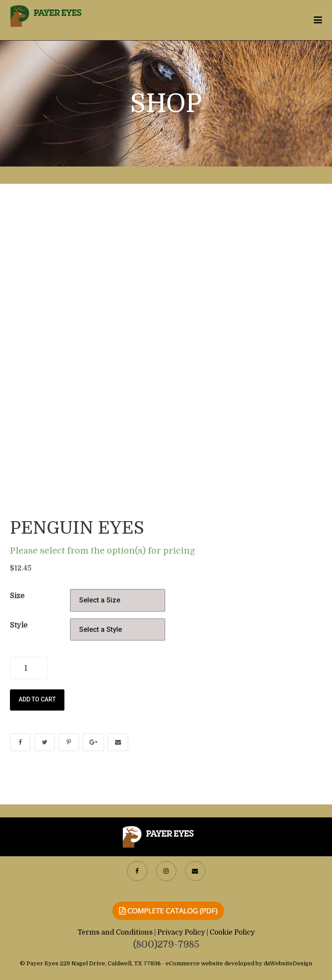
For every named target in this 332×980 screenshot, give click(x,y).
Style (19, 625)
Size (17, 596)
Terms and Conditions (116, 932)
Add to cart (37, 699)
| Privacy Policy (180, 932)
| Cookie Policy (231, 932)
